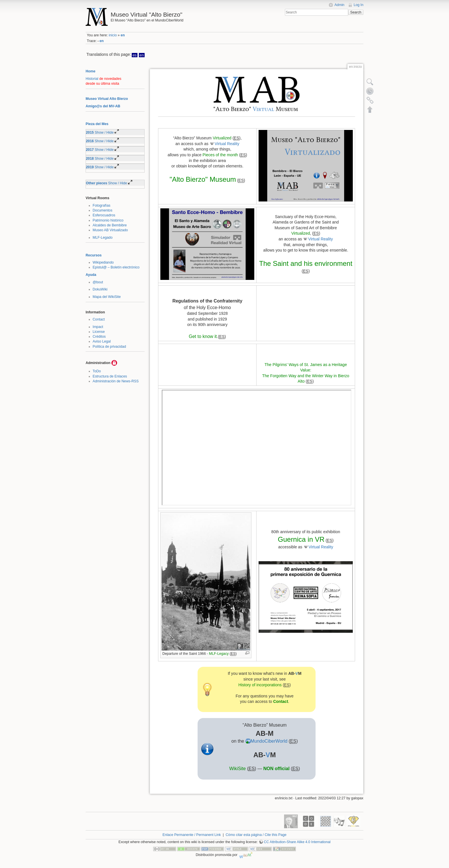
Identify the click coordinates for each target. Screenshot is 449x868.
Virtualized (222, 138)
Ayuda (91, 275)
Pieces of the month (220, 155)
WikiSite (237, 769)
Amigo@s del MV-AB (103, 106)
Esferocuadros (104, 215)
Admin (339, 5)
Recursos (94, 255)
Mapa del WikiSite (107, 297)
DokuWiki (100, 289)
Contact (99, 319)
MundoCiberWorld (269, 741)
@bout (98, 282)
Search (356, 12)
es (135, 55)
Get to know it (203, 336)
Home (90, 71)
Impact (98, 327)
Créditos (99, 337)
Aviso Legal (102, 341)
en (123, 35)
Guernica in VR (301, 539)
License (99, 332)
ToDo (97, 371)
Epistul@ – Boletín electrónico (116, 267)
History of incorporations (260, 685)
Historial (92, 79)
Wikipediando (103, 262)
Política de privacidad (109, 347)
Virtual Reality (227, 144)
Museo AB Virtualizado (110, 230)
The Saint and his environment (306, 263)
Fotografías (102, 205)
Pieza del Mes (97, 124)
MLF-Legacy (219, 654)
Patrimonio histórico (108, 220)
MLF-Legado (103, 238)
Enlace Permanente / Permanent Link (192, 835)
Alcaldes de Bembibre (110, 225)
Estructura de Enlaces (110, 376)
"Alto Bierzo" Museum (203, 179)
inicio (113, 35)
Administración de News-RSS (116, 381)
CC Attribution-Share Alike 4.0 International (297, 842)
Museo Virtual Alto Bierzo (107, 99)
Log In (359, 5)
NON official (277, 769)
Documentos (103, 210)
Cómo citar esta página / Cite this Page (256, 835)
